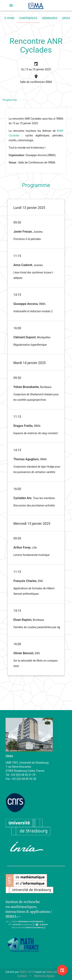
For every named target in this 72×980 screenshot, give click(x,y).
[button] (11, 5)
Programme (10, 100)
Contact (22, 976)
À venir (9, 18)
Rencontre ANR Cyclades (36, 46)
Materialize (53, 972)
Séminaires (50, 18)
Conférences (28, 18)
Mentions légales (44, 976)
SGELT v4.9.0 (27, 972)
